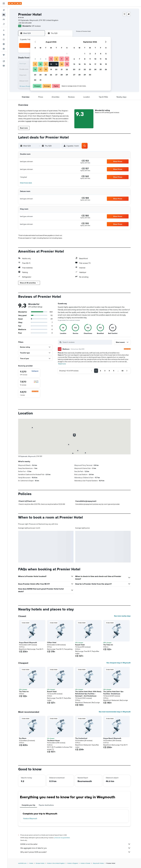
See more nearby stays (122, 616)
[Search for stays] (4, 15)
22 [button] (67, 69)
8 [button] (67, 59)
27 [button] (56, 75)
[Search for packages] (4, 24)
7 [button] (62, 59)
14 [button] (62, 64)
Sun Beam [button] (23, 738)
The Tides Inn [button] (108, 645)
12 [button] (51, 64)
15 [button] (67, 64)
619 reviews (36, 26)
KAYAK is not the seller (75, 844)
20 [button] (56, 69)
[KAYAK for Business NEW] (4, 49)
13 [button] (56, 64)
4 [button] (46, 59)
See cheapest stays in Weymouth (119, 663)
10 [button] (40, 64)
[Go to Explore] (4, 35)
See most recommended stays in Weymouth (115, 712)
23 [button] (35, 75)
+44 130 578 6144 (25, 23)
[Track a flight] (4, 39)
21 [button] (62, 69)
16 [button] (35, 69)
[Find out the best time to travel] (4, 44)
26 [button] (51, 75)
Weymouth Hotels (98, 863)
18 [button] (46, 69)
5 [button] (51, 59)
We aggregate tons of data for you (75, 848)
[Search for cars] (4, 19)
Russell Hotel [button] (80, 645)
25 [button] (46, 75)
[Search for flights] (4, 10)
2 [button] (35, 59)
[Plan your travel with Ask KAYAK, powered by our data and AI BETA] (4, 30)
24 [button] (40, 75)
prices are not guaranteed (62, 838)
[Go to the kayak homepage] (15, 3)
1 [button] (67, 54)
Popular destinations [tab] (46, 805)
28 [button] (62, 75)
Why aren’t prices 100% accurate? (75, 852)
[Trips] (4, 55)
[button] (4, 3)
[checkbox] (29, 373)
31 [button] (40, 80)
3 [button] (40, 59)
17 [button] (40, 69)
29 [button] (67, 75)
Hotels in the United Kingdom (56, 863)
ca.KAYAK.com (22, 863)
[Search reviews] (87, 342)
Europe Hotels (40, 863)
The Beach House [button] (53, 740)
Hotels (31, 863)
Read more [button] (62, 364)
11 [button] (46, 64)
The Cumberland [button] (81, 738)
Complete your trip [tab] (28, 805)
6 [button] (56, 59)
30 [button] (35, 80)
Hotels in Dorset (85, 863)
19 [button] (51, 69)
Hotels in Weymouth (30, 818)
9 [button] (35, 64)
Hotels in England (73, 863)
